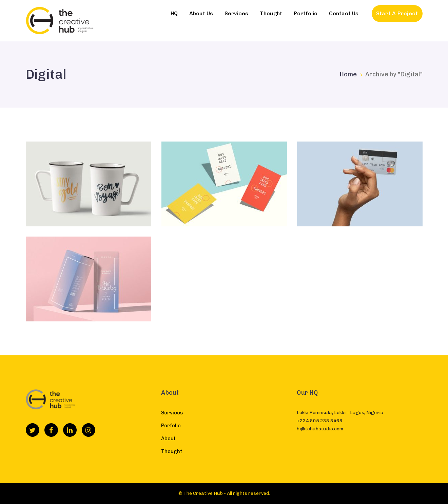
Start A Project (397, 13)
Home (348, 74)
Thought (172, 451)
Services (172, 413)
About (168, 438)
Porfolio (171, 426)
